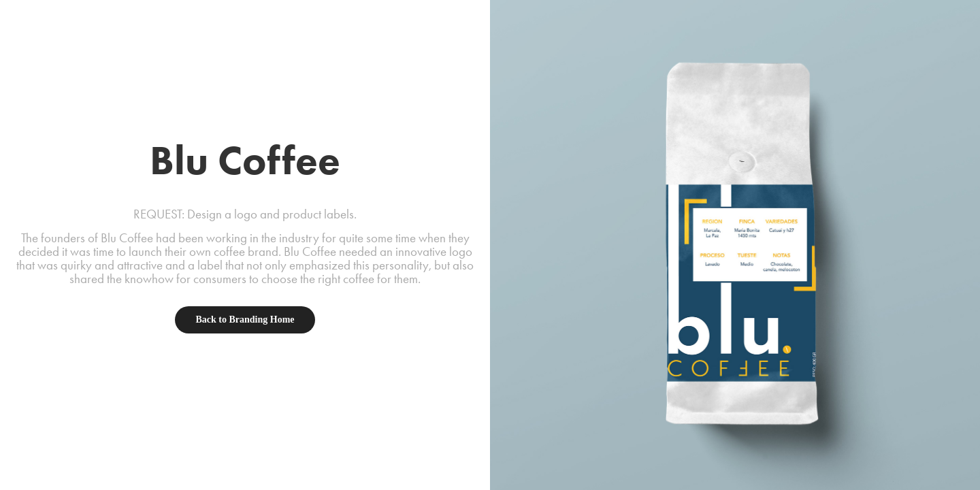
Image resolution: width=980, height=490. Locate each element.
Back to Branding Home (245, 320)
